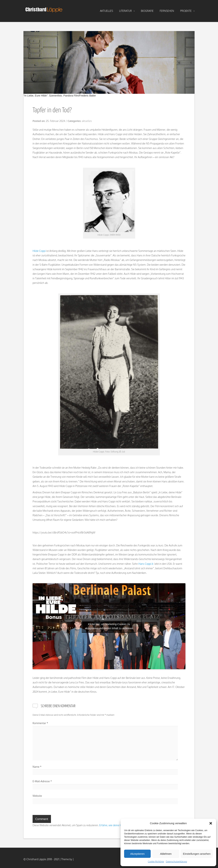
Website (37, 796)
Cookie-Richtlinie (156, 862)
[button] (211, 823)
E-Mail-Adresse (42, 781)
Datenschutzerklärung (176, 862)
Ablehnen (166, 854)
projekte (187, 11)
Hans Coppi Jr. (146, 564)
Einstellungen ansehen (197, 854)
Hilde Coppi (39, 251)
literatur (127, 11)
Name (37, 767)
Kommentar (40, 723)
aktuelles (106, 11)
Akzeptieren (137, 854)
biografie (147, 11)
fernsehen (167, 11)
